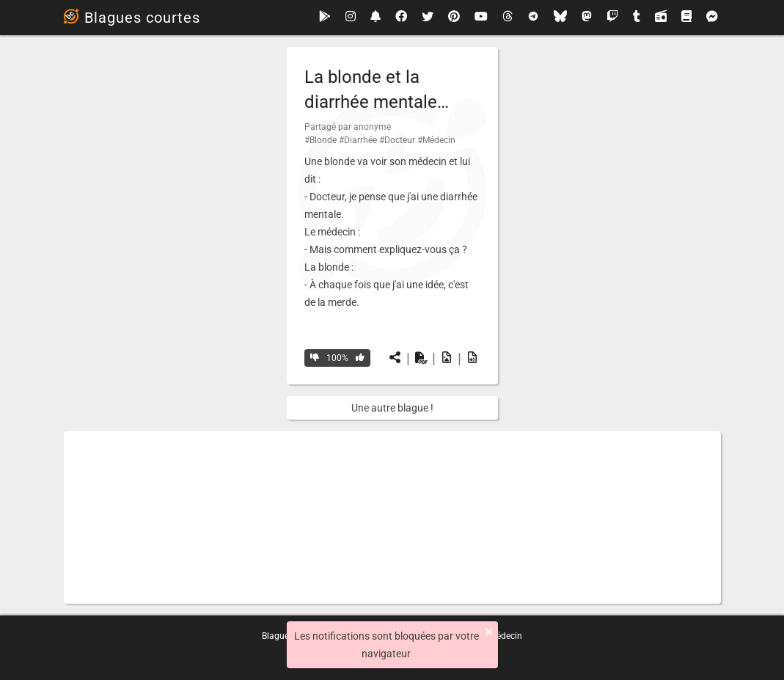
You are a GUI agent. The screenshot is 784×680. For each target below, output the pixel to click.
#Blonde (320, 140)
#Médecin (436, 140)
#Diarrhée (358, 140)
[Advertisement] (392, 518)
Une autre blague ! (392, 408)
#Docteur (397, 140)
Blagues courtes (132, 18)
